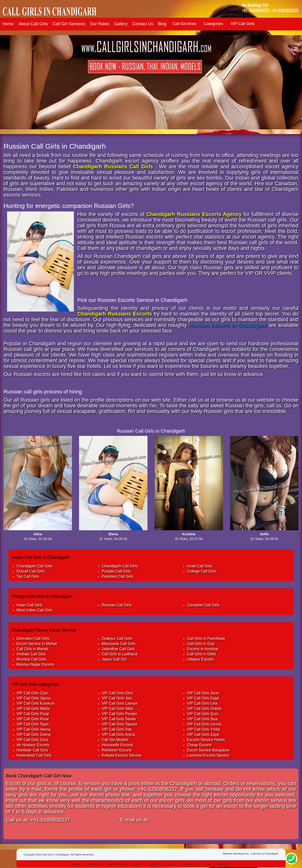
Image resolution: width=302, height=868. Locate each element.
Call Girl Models (115, 740)
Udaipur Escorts (200, 659)
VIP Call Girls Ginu (117, 693)
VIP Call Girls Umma (204, 724)
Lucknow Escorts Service (208, 755)
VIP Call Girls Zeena (34, 735)
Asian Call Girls (29, 605)
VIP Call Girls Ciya (32, 693)
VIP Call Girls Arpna (118, 735)
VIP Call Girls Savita (119, 719)
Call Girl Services (69, 24)
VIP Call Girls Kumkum (36, 703)
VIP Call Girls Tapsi (33, 724)
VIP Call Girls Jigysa (34, 698)
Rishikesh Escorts (117, 750)
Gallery (121, 24)
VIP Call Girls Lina (202, 703)
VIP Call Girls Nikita (33, 709)
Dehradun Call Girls (33, 638)
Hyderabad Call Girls (34, 755)
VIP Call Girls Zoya (32, 740)
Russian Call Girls (117, 605)
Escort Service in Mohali (37, 644)
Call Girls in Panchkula (206, 638)
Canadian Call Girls (203, 605)
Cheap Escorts (199, 745)
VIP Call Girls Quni (203, 714)
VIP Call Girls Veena (34, 729)
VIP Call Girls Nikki (117, 709)
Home (8, 24)
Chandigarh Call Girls (34, 566)
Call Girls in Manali (32, 649)
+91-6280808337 (256, 10)
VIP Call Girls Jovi (117, 698)
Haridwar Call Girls (32, 750)
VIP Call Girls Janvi (203, 693)
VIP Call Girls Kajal (203, 698)
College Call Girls (201, 571)
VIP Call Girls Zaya (203, 735)
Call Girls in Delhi (201, 654)
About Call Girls (33, 24)
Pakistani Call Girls (117, 576)
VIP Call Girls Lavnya (120, 703)
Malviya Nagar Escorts (35, 664)
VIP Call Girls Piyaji (33, 714)
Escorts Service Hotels (206, 740)
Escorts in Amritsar (203, 649)
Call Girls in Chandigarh (265, 854)
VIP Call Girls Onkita (204, 709)
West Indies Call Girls (35, 610)
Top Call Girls (28, 576)
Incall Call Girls (199, 566)
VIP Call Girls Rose (33, 719)
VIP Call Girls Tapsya (119, 724)
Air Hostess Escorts (33, 745)
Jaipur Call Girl (114, 659)
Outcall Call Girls (31, 571)
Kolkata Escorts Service (122, 755)
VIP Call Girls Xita (117, 729)
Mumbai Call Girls (31, 659)
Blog (162, 24)
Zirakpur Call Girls (117, 638)
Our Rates (100, 24)
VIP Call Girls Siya (202, 719)
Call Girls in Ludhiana (120, 654)
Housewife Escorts (117, 745)
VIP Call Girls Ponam (119, 714)
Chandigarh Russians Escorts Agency (194, 214)
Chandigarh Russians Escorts (115, 314)
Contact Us (143, 24)
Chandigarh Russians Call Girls (113, 166)
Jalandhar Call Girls (118, 649)
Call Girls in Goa (201, 644)
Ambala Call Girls (31, 654)
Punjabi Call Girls (116, 571)
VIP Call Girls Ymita (203, 729)
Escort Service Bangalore (208, 750)
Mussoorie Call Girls (119, 644)
